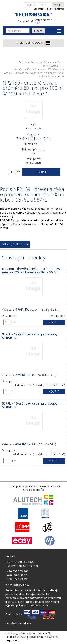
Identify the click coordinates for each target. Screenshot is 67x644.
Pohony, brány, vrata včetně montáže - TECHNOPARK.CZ (40, 64)
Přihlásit (58, 5)
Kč (27, 21)
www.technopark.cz (17, 584)
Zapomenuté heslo (43, 9)
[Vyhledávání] (18, 31)
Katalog (19, 69)
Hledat (38, 31)
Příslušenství (54, 69)
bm (18, 172)
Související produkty (15, 244)
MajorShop (12, 640)
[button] (49, 21)
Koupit (41, 172)
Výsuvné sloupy (35, 69)
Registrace (59, 9)
